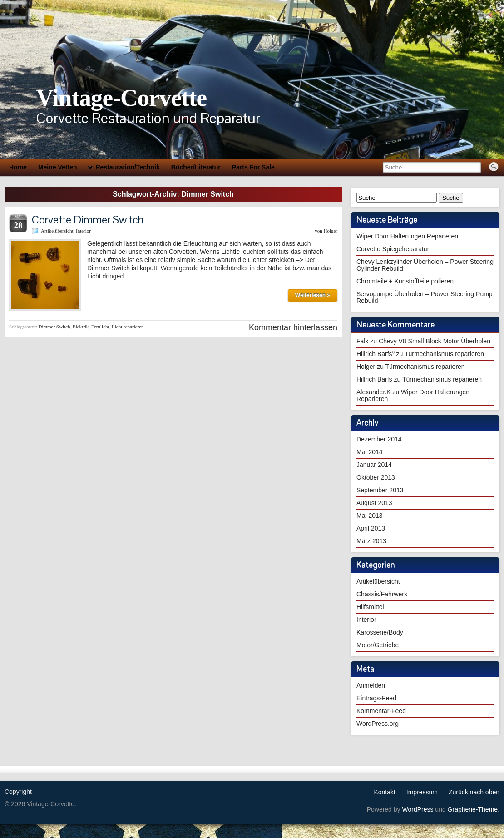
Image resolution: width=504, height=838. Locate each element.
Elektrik (81, 327)
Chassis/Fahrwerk (382, 594)
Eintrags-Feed (376, 698)
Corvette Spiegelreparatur (393, 249)
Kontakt (384, 792)
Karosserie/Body (380, 632)
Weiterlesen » (313, 295)
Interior (83, 231)
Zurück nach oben (474, 792)
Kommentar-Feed (381, 711)
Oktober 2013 (376, 477)
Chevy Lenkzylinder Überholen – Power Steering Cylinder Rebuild (425, 265)
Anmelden (371, 685)
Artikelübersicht (57, 231)
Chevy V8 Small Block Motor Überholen (435, 341)
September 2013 (380, 490)
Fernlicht (100, 327)
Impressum (422, 792)
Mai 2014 (370, 452)
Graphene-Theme (473, 809)
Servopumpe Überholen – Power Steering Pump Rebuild (425, 297)
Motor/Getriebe (378, 645)
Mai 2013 (370, 516)
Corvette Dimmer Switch (88, 220)
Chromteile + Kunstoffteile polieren (405, 281)
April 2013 (371, 528)
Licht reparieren (128, 327)
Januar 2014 (374, 465)
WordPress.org (378, 724)
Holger (330, 231)
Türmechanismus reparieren (444, 354)
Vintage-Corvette (121, 98)
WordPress (418, 809)
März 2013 (371, 541)
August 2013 (374, 503)
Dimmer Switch (54, 327)
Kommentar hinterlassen (293, 327)
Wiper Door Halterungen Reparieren (407, 236)
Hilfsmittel (370, 607)
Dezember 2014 (379, 439)
